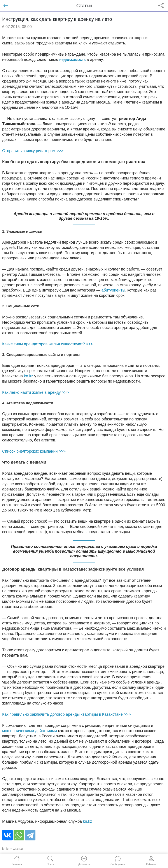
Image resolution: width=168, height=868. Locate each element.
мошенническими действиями (30, 731)
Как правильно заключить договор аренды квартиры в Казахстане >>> (66, 714)
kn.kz (28, 376)
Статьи (18, 849)
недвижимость (73, 60)
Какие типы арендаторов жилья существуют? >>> (48, 344)
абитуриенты (113, 290)
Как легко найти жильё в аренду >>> (35, 392)
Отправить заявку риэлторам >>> (33, 151)
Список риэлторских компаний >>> (34, 451)
